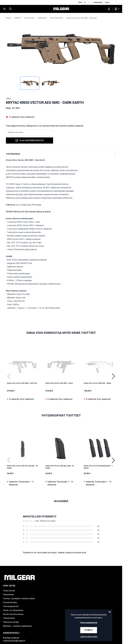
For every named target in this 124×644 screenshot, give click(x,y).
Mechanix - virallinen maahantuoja (17, 626)
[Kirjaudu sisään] (109, 9)
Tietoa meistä (9, 591)
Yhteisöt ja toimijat (11, 622)
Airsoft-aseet (29, 18)
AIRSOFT (18, 18)
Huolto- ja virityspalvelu (13, 610)
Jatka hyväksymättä (89, 637)
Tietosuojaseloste (11, 606)
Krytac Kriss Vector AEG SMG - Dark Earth (81, 18)
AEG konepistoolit (56, 18)
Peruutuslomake (10, 602)
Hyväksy (89, 630)
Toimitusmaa (98, 2)
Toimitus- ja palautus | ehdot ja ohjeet (19, 598)
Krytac (9, 98)
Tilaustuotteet (9, 618)
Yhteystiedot (8, 595)
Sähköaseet (42, 18)
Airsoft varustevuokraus (13, 614)
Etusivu (8, 18)
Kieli (80, 2)
